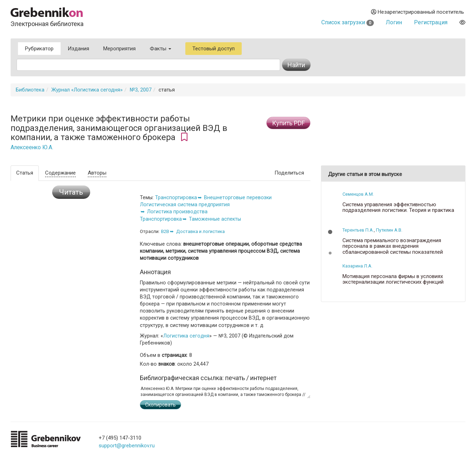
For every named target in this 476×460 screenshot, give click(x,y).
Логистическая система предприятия (185, 204)
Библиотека (30, 90)
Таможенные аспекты (215, 219)
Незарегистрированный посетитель (418, 12)
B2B (165, 231)
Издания (78, 49)
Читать (71, 192)
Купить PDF (288, 123)
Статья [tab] (25, 173)
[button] (330, 232)
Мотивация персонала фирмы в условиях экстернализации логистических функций (393, 279)
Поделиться (289, 173)
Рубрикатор (39, 49)
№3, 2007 (141, 90)
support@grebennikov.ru (127, 446)
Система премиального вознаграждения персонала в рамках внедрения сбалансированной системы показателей (393, 246)
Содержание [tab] (60, 173)
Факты (160, 49)
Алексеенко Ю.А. (32, 147)
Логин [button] (394, 22)
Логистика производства (177, 212)
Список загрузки (348, 22)
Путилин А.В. (389, 230)
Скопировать (160, 405)
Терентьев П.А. (358, 230)
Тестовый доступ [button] (214, 49)
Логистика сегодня (186, 336)
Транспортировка (176, 197)
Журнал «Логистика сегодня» (87, 90)
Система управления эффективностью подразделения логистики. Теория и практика (398, 207)
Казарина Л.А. (357, 266)
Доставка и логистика (200, 231)
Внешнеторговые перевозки (238, 197)
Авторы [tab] (97, 173)
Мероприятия (119, 49)
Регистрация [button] (431, 22)
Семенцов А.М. (358, 194)
